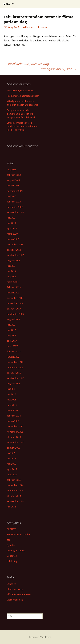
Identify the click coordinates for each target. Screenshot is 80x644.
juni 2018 (11, 271)
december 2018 (15, 244)
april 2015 (12, 469)
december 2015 (15, 426)
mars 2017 (12, 346)
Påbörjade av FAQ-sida (59, 69)
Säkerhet (12, 556)
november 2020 (15, 191)
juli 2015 (11, 453)
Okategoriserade (16, 550)
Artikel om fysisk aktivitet (20, 90)
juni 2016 (11, 394)
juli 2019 (11, 218)
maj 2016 (11, 400)
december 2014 (15, 485)
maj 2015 (11, 464)
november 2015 (15, 432)
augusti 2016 (13, 384)
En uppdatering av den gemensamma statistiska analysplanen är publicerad (21, 114)
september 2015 (16, 442)
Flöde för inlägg (15, 589)
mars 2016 (12, 410)
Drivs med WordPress (40, 637)
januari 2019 (13, 239)
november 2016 (15, 367)
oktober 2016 (14, 373)
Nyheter (29, 27)
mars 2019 (12, 234)
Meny (7, 4)
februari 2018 (14, 287)
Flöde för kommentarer (19, 594)
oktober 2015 (14, 437)
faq (9, 540)
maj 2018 (11, 277)
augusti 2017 (13, 319)
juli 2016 (11, 389)
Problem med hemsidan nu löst (23, 96)
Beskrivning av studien (19, 534)
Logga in (11, 584)
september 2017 (16, 314)
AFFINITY (11, 529)
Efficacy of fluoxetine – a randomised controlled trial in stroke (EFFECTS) (22, 126)
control (44, 27)
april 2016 (12, 405)
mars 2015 (12, 474)
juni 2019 (11, 223)
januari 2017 (13, 357)
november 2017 (15, 303)
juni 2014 (11, 507)
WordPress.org (15, 600)
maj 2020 (11, 196)
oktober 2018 (14, 250)
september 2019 (16, 212)
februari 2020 (14, 202)
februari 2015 (14, 480)
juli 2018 (11, 266)
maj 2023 (11, 170)
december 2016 (15, 362)
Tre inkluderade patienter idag (26, 64)
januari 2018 (13, 293)
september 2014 (16, 501)
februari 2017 (14, 351)
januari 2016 (13, 421)
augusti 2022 (13, 180)
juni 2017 (11, 330)
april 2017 (12, 341)
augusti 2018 (13, 260)
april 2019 (12, 228)
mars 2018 (12, 282)
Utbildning (12, 561)
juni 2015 (11, 458)
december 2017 (15, 298)
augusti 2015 (13, 448)
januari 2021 (13, 186)
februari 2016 (14, 416)
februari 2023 (14, 175)
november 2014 (15, 491)
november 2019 (15, 207)
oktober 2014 (14, 496)
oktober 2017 (14, 309)
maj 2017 (11, 335)
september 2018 (16, 255)
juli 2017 (11, 325)
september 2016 (16, 378)
